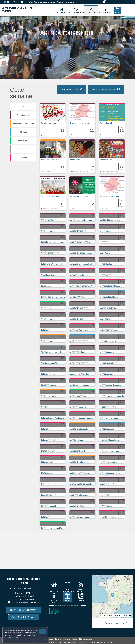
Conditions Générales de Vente (82, 639)
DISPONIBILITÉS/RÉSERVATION (24, 610)
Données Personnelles (63, 639)
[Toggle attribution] (130, 616)
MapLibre (125, 616)
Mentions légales (48, 639)
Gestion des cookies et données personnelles (19, 640)
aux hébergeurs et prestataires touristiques (62, 642)
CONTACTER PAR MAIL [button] (24, 617)
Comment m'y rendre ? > (117, 623)
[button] (53, 121)
